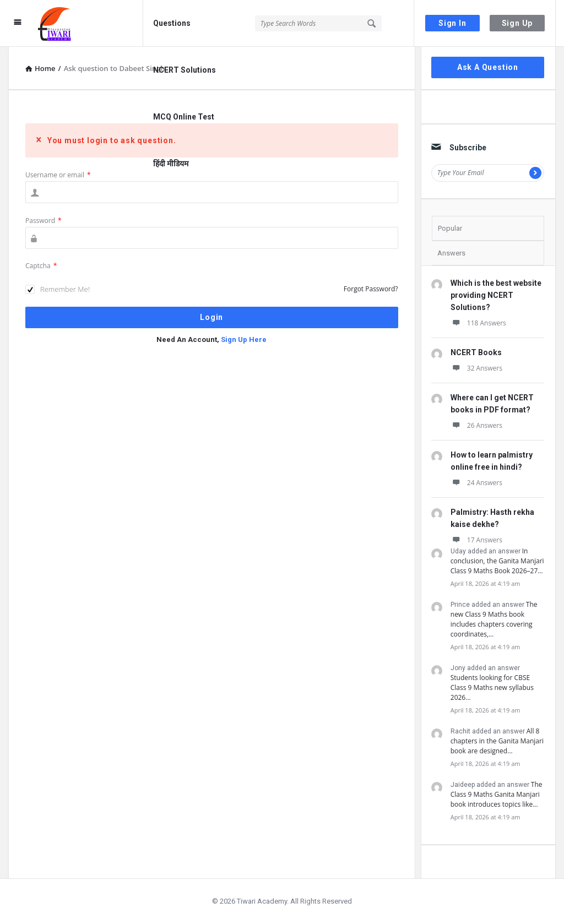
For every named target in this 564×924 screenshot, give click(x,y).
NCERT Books (476, 352)
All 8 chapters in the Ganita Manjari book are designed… (497, 741)
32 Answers (476, 368)
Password (44, 221)
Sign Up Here (244, 339)
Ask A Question (488, 67)
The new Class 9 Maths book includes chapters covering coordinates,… (494, 619)
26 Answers (476, 425)
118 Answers (478, 323)
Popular (450, 228)
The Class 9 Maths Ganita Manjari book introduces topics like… (497, 794)
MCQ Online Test (184, 117)
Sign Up (517, 23)
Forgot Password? (371, 289)
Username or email (58, 175)
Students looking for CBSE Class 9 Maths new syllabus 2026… (492, 687)
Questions (172, 23)
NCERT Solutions (185, 70)
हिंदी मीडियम (171, 164)
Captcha (41, 266)
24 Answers (476, 483)
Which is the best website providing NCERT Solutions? (496, 295)
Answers (451, 253)
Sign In (452, 23)
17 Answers (476, 540)
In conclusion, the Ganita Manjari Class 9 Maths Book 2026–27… (497, 561)
